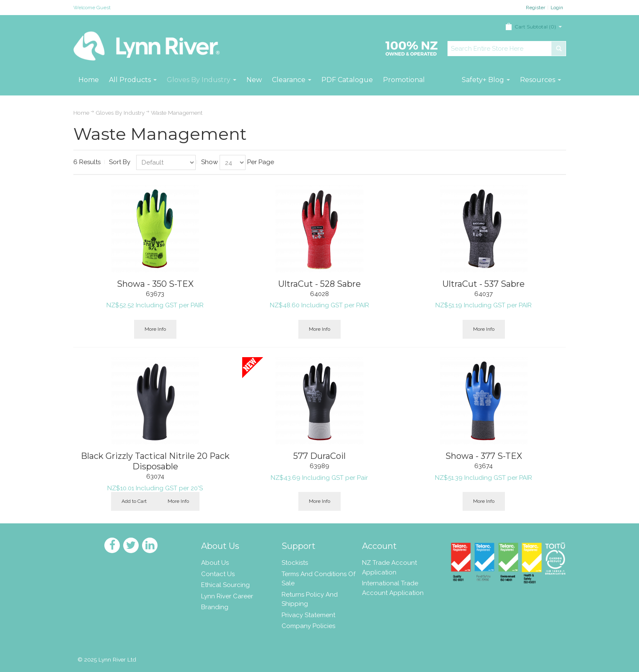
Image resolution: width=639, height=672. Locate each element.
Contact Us (218, 574)
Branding (215, 607)
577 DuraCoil (319, 456)
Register (536, 8)
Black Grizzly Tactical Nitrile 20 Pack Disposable (155, 461)
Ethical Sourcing (225, 585)
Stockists (295, 563)
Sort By (120, 162)
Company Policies (308, 626)
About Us (215, 563)
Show (210, 162)
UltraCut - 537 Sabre (484, 284)
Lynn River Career (227, 596)
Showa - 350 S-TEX (155, 284)
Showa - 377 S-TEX (484, 456)
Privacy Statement (308, 615)
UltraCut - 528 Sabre (319, 284)
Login (557, 8)
